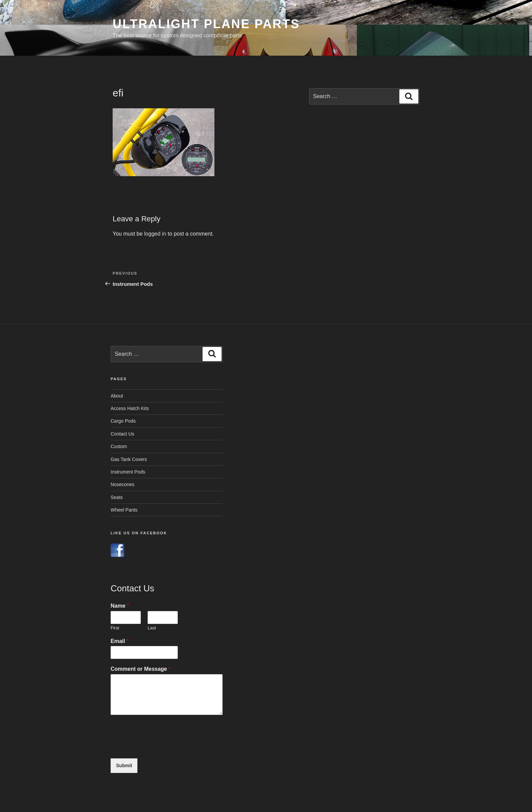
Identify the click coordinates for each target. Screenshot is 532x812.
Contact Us (122, 434)
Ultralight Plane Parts (206, 24)
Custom (119, 446)
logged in (155, 234)
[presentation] (162, 747)
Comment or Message (141, 669)
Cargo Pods (123, 421)
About (117, 396)
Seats (117, 497)
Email (120, 641)
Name (120, 606)
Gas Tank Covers (129, 459)
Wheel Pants (124, 510)
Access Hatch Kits (130, 408)
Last (152, 628)
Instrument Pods (128, 472)
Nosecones (122, 484)
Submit (124, 765)
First (115, 628)
